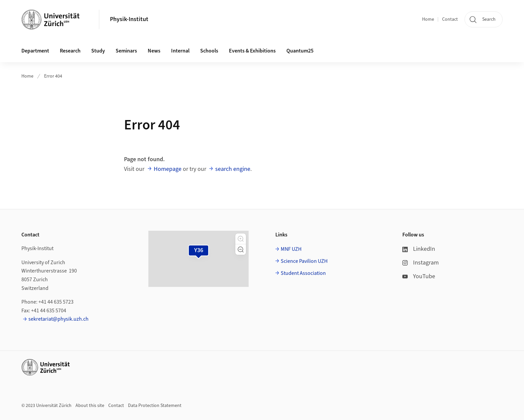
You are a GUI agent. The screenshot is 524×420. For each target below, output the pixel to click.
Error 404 (53, 76)
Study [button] (98, 51)
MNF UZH (291, 249)
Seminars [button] (126, 51)
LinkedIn (419, 249)
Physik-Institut (129, 19)
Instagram (421, 263)
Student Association (303, 273)
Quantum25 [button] (300, 51)
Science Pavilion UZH (304, 261)
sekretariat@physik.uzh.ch (58, 319)
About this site (90, 406)
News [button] (154, 51)
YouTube (419, 276)
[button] (241, 239)
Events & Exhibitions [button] (252, 51)
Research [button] (70, 51)
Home (428, 19)
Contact (450, 19)
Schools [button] (209, 51)
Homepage (168, 169)
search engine (233, 169)
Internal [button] (180, 51)
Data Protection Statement (155, 406)
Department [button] (35, 51)
